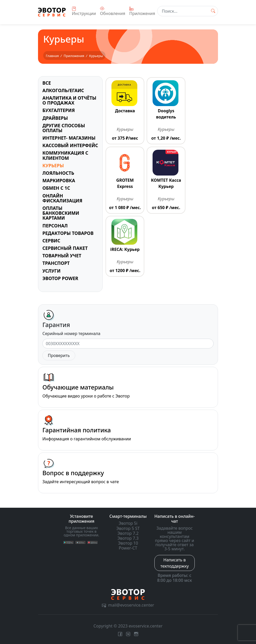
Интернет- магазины (69, 138)
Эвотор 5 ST (128, 528)
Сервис (51, 241)
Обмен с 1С (56, 188)
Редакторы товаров (68, 233)
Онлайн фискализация (62, 198)
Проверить (59, 355)
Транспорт (56, 263)
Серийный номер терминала (71, 333)
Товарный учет (62, 256)
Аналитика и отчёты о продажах (69, 100)
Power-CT (128, 548)
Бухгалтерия (59, 110)
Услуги (51, 271)
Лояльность (58, 173)
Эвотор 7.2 (128, 533)
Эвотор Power (60, 278)
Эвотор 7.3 (128, 538)
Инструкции (84, 11)
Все (47, 83)
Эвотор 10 (128, 543)
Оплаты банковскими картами (61, 213)
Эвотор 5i (128, 523)
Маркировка (59, 180)
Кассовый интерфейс (70, 145)
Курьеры (53, 165)
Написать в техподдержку (175, 563)
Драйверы (55, 118)
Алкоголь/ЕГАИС (63, 90)
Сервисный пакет (65, 248)
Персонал (55, 226)
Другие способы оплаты (64, 128)
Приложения (142, 11)
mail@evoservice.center (128, 605)
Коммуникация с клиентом (65, 155)
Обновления (113, 11)
